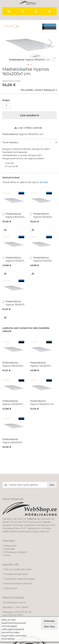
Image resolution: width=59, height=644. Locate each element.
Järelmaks (9, 549)
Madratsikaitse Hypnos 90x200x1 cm (43, 215)
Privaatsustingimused (16, 574)
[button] (50, 43)
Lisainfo (9, 163)
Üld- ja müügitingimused (18, 569)
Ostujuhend (10, 588)
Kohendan (49, 621)
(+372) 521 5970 (15, 615)
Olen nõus (49, 627)
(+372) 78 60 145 (22, 612)
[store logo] (28, 3)
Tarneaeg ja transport (16, 552)
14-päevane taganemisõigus (19, 579)
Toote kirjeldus (10, 142)
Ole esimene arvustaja (11, 81)
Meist (7, 555)
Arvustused (11, 166)
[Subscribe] (52, 485)
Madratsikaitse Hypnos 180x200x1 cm (16, 303)
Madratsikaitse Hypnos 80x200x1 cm (15, 215)
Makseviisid (10, 546)
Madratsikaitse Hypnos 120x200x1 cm (16, 259)
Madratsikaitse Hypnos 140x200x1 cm (44, 259)
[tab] (29, 142)
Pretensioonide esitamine (18, 584)
